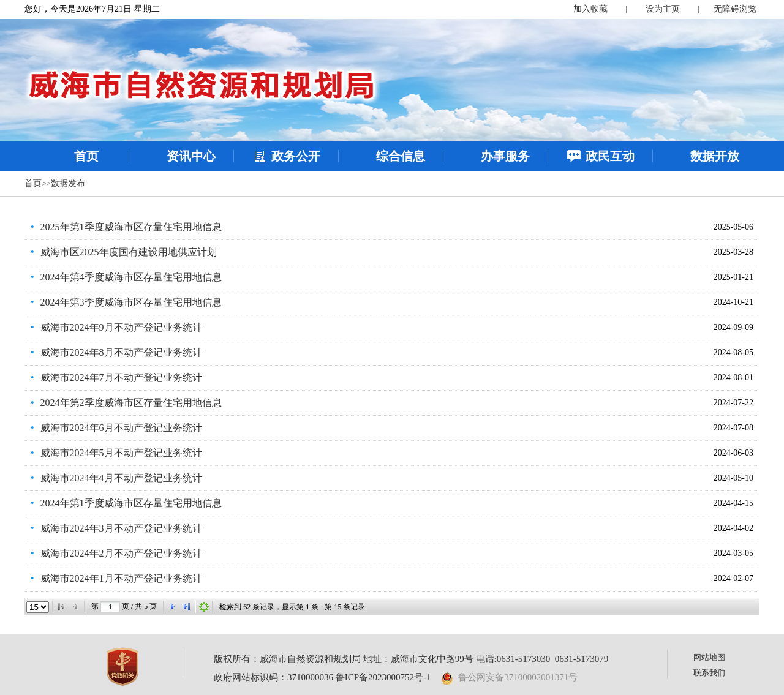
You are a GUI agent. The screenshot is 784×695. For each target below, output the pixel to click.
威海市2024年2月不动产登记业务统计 (121, 553)
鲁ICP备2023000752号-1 (383, 677)
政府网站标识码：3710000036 (273, 677)
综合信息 (401, 156)
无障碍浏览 (735, 9)
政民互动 (610, 156)
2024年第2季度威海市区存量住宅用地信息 (131, 403)
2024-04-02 (733, 528)
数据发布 (68, 183)
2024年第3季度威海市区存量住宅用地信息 (131, 302)
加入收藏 (590, 9)
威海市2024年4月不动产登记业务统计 (121, 478)
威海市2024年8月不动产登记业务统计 (121, 352)
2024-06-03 (733, 453)
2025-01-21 (733, 277)
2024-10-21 (733, 302)
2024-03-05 (733, 553)
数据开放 (715, 156)
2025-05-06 (733, 227)
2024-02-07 (733, 578)
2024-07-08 (733, 428)
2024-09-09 (733, 327)
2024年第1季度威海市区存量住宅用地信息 (131, 503)
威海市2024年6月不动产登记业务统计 (121, 428)
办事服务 (505, 156)
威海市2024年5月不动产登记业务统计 (121, 453)
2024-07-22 (733, 403)
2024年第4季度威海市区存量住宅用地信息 (131, 277)
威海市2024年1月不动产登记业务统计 (121, 578)
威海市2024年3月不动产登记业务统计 (121, 528)
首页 (86, 156)
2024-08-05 (733, 352)
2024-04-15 (733, 503)
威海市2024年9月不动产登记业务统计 (121, 327)
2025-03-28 (733, 252)
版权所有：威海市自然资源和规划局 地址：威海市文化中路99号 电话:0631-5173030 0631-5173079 (411, 659)
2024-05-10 (733, 478)
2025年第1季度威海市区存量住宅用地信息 (131, 227)
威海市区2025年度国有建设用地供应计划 (129, 252)
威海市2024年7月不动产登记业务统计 (121, 378)
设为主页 (663, 9)
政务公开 (296, 156)
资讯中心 (191, 156)
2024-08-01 (733, 378)
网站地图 (709, 657)
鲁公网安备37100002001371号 (510, 677)
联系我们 (709, 673)
